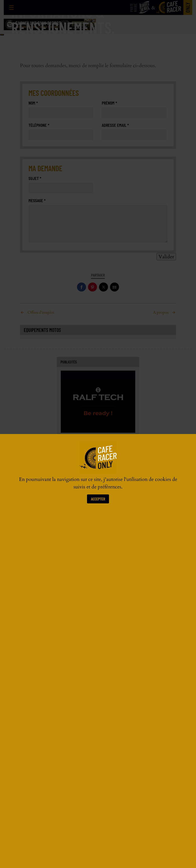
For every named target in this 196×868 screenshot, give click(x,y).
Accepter (98, 499)
